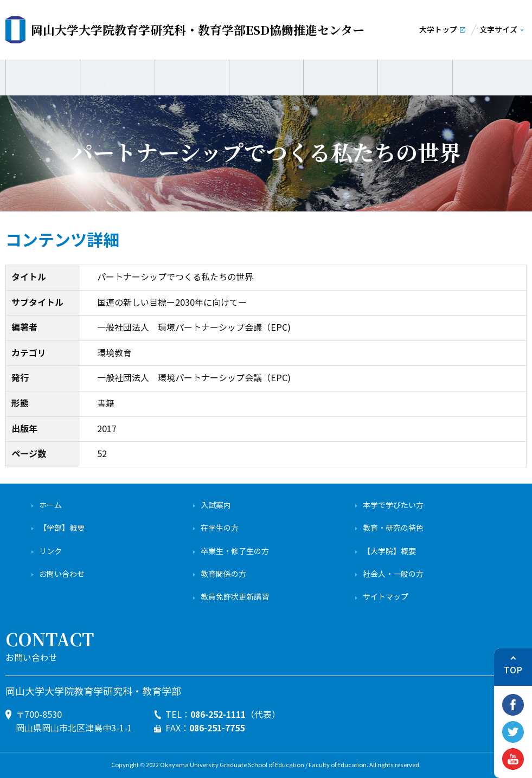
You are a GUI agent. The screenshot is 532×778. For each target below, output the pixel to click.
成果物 (192, 76)
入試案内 (216, 506)
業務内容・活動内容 (117, 76)
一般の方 (266, 76)
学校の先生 (341, 76)
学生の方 (415, 76)
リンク (50, 552)
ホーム (50, 506)
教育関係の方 (223, 574)
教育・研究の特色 (393, 528)
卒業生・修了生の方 (235, 552)
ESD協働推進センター (198, 30)
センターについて (43, 76)
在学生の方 (220, 528)
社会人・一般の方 (393, 574)
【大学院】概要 (389, 552)
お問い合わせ (62, 574)
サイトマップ (386, 597)
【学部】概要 (62, 528)
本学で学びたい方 (393, 506)
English (489, 76)
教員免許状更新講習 (235, 597)
